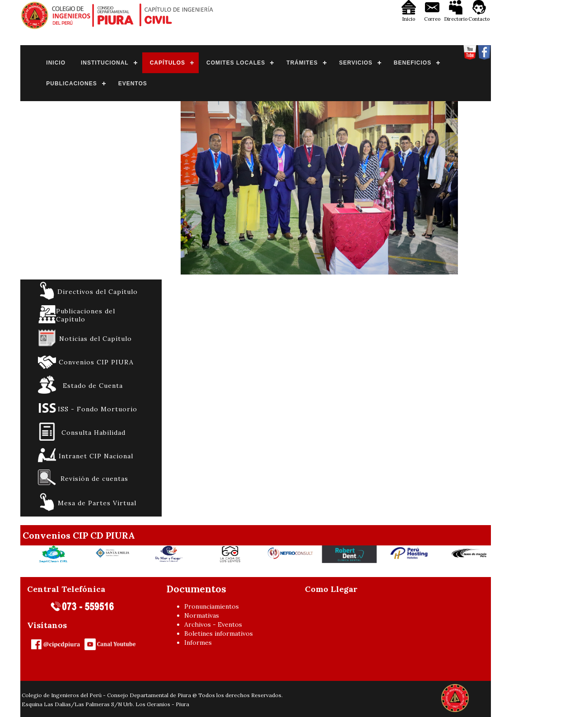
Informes (198, 643)
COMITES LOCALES (236, 63)
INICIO (56, 63)
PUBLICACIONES (71, 84)
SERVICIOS (356, 63)
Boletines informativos (219, 633)
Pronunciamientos (212, 606)
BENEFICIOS (413, 63)
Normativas (202, 615)
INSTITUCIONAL (105, 63)
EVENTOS (133, 84)
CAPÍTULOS (168, 63)
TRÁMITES (302, 63)
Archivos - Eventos (213, 624)
